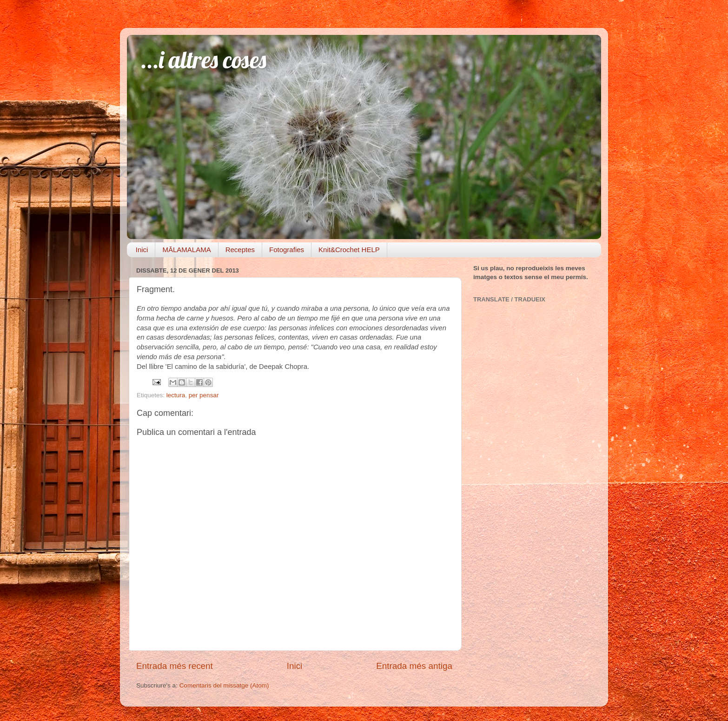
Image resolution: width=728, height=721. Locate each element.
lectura (176, 395)
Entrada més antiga (414, 666)
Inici (142, 250)
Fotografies (287, 250)
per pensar (204, 395)
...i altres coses (204, 60)
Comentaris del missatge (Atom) (224, 685)
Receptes (240, 250)
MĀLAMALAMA (186, 250)
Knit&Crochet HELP (349, 250)
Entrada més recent (175, 666)
